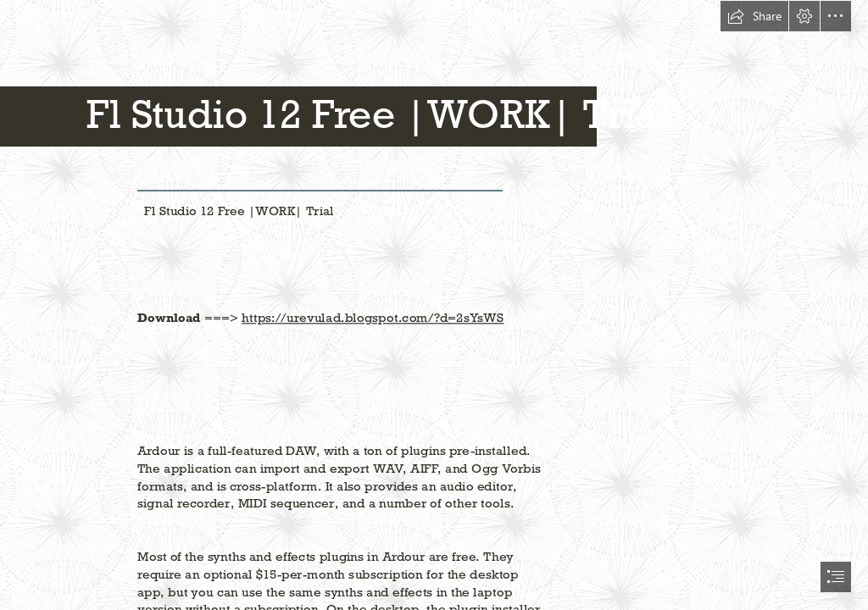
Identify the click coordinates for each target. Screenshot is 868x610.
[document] (434, 305)
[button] (754, 16)
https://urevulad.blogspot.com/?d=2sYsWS (373, 318)
